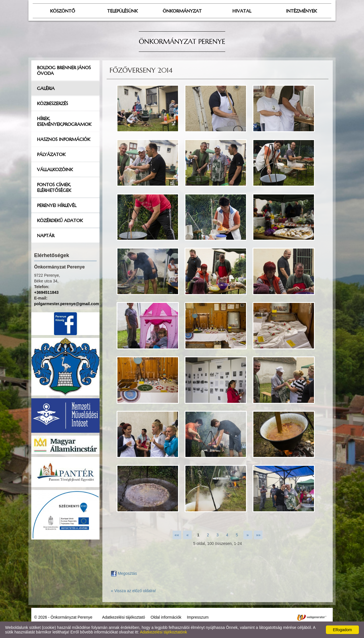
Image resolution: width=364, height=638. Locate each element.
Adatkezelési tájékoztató (124, 617)
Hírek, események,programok (64, 121)
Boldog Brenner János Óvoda (64, 70)
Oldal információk (166, 617)
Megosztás (124, 573)
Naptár (46, 235)
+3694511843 (46, 292)
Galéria (46, 88)
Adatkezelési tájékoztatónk (164, 632)
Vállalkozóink (55, 169)
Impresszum (198, 617)
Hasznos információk (64, 139)
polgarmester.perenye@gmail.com (67, 304)
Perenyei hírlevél (57, 205)
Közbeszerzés (52, 103)
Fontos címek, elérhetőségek (54, 187)
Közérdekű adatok (60, 220)
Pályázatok (51, 154)
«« (177, 535)
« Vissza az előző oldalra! (134, 591)
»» (258, 535)
